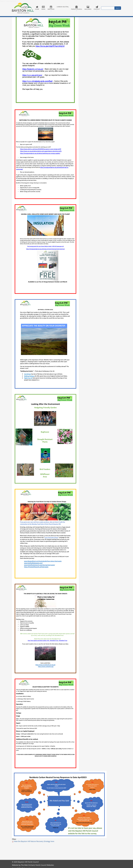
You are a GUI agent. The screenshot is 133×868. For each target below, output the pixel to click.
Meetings (51, 8)
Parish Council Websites (45, 865)
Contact (97, 8)
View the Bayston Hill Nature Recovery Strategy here (34, 855)
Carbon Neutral (63, 7)
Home (37, 8)
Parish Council (77, 8)
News (43, 8)
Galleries (88, 8)
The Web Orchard (28, 865)
